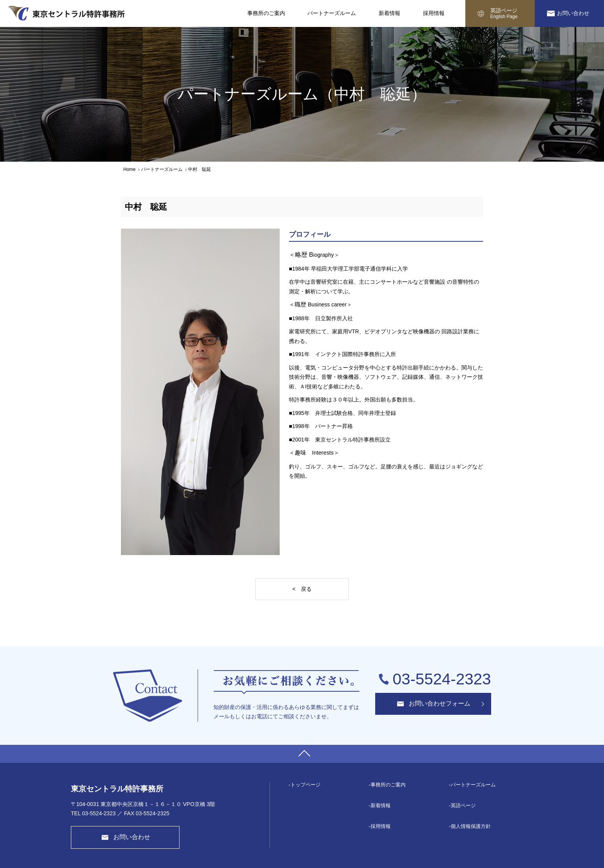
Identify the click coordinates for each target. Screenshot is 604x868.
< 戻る (302, 589)
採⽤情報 (381, 826)
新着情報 (381, 805)
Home (129, 169)
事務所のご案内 (388, 785)
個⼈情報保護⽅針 (471, 826)
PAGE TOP (302, 754)
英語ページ (504, 14)
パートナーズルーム (162, 169)
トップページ (305, 785)
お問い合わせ (573, 13)
